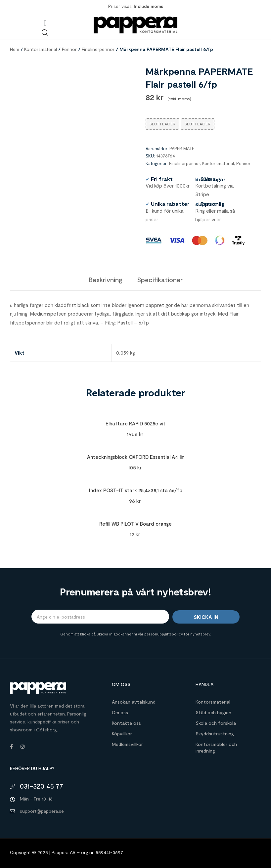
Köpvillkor (122, 734)
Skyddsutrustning (215, 734)
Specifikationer (160, 280)
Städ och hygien (213, 712)
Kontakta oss (126, 723)
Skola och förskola (216, 723)
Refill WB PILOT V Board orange (135, 524)
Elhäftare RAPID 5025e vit (135, 423)
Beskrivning (105, 280)
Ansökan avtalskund (134, 702)
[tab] (105, 280)
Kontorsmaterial (41, 49)
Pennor (69, 49)
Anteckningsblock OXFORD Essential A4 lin (136, 457)
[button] (45, 23)
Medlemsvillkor (127, 744)
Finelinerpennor (98, 49)
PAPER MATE (182, 149)
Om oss (120, 712)
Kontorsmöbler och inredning (216, 747)
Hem (15, 49)
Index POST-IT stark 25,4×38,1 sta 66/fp (136, 490)
